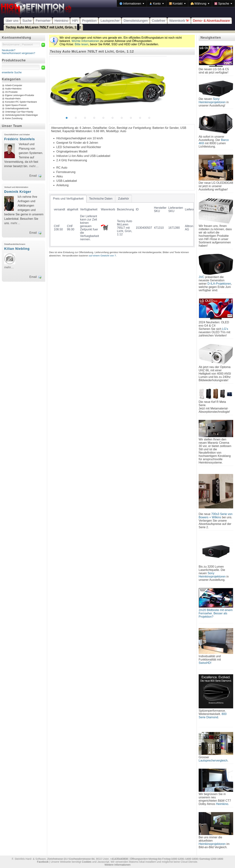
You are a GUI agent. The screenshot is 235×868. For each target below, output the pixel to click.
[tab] (68, 199)
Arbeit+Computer (14, 86)
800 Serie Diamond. (213, 716)
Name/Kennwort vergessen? (19, 53)
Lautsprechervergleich (213, 761)
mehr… (34, 166)
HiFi (75, 21)
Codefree (159, 21)
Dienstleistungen (136, 21)
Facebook (43, 862)
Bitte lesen (82, 44)
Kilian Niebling (17, 249)
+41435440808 (119, 859)
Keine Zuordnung (14, 119)
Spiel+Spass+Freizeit (16, 105)
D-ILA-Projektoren (219, 284)
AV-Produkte (11, 92)
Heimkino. (222, 804)
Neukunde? (9, 50)
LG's (225, 329)
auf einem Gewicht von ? (103, 256)
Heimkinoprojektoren (212, 844)
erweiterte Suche (12, 72)
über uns (12, 21)
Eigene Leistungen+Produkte (20, 95)
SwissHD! (205, 663)
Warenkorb (179, 21)
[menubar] (176, 3)
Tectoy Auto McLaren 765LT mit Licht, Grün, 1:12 (43, 27)
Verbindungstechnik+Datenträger (22, 115)
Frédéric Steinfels (20, 139)
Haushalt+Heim (13, 99)
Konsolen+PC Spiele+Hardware (21, 102)
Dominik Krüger (18, 192)
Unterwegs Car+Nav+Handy (19, 112)
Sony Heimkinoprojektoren (212, 101)
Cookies (87, 862)
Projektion (89, 21)
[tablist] (122, 220)
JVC (201, 277)
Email (33, 176)
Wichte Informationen (85, 41)
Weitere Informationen (117, 865)
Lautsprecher (110, 21)
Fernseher (43, 21)
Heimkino (61, 21)
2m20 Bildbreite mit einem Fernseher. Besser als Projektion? (216, 613)
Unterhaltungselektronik (17, 109)
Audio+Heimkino (13, 89)
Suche (27, 21)
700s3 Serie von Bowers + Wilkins (216, 516)
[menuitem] (132, 3)
